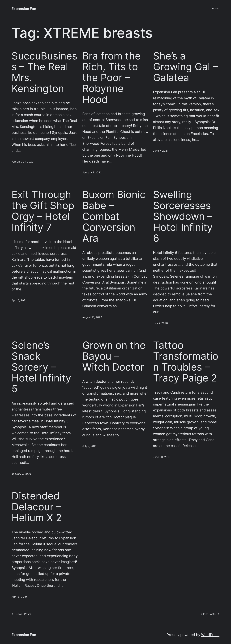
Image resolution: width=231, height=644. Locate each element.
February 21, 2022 (22, 162)
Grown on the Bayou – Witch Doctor (114, 356)
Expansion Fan (24, 9)
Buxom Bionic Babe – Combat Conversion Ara (114, 216)
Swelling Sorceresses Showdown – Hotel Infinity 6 (183, 216)
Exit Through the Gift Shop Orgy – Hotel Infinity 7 (43, 211)
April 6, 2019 (19, 597)
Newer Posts (21, 614)
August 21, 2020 (92, 317)
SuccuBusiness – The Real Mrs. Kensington (44, 72)
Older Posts (210, 614)
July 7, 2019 (89, 446)
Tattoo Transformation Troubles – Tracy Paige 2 (186, 362)
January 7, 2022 (92, 173)
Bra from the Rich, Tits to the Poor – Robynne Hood (111, 78)
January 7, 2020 (21, 474)
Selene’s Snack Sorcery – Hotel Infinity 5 (41, 367)
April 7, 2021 (19, 300)
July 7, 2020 (160, 323)
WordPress (210, 635)
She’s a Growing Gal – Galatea (185, 67)
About (216, 8)
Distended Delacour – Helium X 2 (37, 507)
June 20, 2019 (162, 457)
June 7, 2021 (161, 151)
